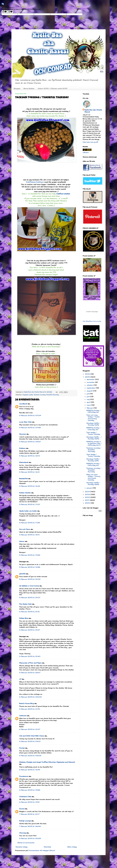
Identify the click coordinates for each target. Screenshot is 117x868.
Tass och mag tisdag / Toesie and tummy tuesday (93, 418)
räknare (86, 152)
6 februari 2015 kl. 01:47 (30, 729)
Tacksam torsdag (40, 395)
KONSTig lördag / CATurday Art (93, 411)
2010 (88, 503)
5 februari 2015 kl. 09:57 (30, 442)
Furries (22, 748)
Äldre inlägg (72, 847)
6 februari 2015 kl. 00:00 (30, 697)
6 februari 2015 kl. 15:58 (30, 790)
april (89, 402)
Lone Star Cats (25, 422)
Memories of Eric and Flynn (30, 663)
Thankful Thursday (53, 395)
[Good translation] (4, 12)
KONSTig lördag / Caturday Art (93, 429)
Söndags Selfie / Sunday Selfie (93, 424)
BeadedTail (23, 479)
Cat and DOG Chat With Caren (32, 736)
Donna (22, 809)
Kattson (22, 448)
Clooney (23, 833)
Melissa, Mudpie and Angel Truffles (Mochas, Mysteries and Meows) (47, 762)
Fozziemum (24, 776)
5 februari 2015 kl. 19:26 (30, 555)
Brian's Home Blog (27, 703)
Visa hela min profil (90, 142)
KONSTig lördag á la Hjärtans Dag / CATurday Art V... (94, 443)
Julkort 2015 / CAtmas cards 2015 (52, 89)
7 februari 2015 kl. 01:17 (29, 814)
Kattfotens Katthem (35, 182)
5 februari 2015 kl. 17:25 (30, 523)
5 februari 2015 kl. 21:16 (29, 612)
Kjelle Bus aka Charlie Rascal (93, 111)
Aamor (22, 541)
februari (90, 408)
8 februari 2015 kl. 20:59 (30, 838)
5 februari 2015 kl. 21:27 (30, 630)
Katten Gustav (25, 493)
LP (20, 679)
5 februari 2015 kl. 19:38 (30, 567)
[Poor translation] (10, 12)
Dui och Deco (25, 529)
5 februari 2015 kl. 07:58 (30, 428)
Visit (92, 321)
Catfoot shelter (63, 194)
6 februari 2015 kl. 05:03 (30, 756)
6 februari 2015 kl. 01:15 (30, 709)
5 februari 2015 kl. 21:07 (30, 598)
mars (89, 405)
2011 (87, 500)
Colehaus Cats (25, 797)
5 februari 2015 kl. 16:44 (30, 486)
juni (88, 397)
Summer (23, 434)
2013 (88, 494)
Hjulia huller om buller (28, 511)
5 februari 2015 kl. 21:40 (30, 656)
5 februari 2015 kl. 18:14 (29, 535)
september (91, 388)
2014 (88, 492)
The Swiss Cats (25, 604)
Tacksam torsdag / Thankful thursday (94, 470)
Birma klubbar (29, 89)
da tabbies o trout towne (29, 586)
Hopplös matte (28, 395)
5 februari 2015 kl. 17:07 (30, 504)
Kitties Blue (24, 618)
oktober (90, 385)
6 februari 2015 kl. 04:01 (30, 741)
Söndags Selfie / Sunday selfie (93, 460)
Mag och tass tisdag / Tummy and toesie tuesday (93, 477)
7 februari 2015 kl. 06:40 (30, 826)
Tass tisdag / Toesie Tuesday (93, 433)
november (91, 382)
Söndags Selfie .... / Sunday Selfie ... (94, 438)
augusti (90, 391)
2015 (88, 377)
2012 (88, 497)
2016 (88, 374)
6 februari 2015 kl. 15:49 (30, 770)
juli (88, 394)
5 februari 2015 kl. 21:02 (30, 579)
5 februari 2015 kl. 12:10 (30, 456)
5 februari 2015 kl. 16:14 (29, 472)
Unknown (23, 716)
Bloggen (17, 89)
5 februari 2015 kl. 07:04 (30, 415)
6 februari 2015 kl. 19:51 (29, 802)
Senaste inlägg (21, 847)
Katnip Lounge (25, 821)
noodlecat (23, 404)
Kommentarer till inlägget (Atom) (42, 850)
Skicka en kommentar (26, 843)
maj (88, 399)
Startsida (47, 847)
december (91, 379)
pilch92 (22, 574)
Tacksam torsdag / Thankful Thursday (94, 450)
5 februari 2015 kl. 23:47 (30, 673)
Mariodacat (24, 462)
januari (90, 488)
